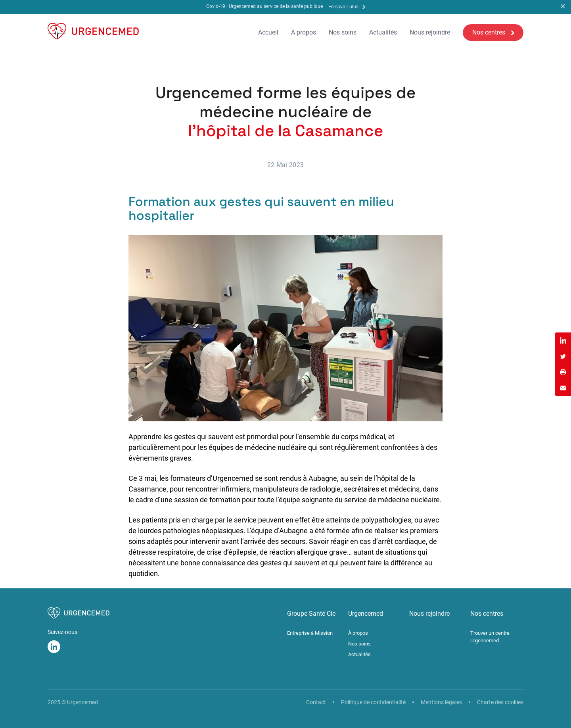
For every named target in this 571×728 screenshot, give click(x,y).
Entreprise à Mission (310, 633)
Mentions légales (441, 702)
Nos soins (343, 33)
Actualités (383, 33)
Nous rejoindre (430, 33)
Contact (316, 702)
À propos (304, 33)
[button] (563, 7)
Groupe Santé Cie (311, 614)
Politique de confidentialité (373, 702)
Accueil (268, 33)
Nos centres (489, 32)
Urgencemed (366, 614)
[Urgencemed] (93, 33)
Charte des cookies (500, 702)
